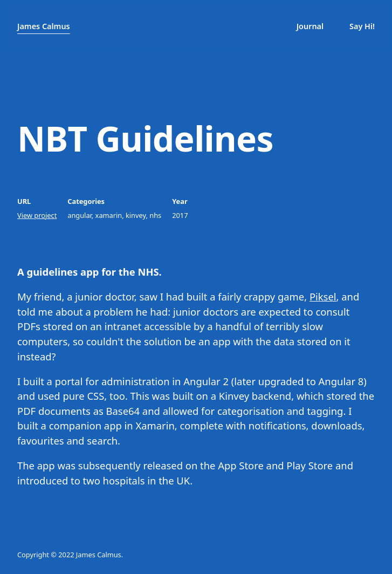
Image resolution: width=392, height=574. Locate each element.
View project (37, 215)
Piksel (323, 296)
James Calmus (44, 26)
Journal (310, 26)
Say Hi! (362, 26)
